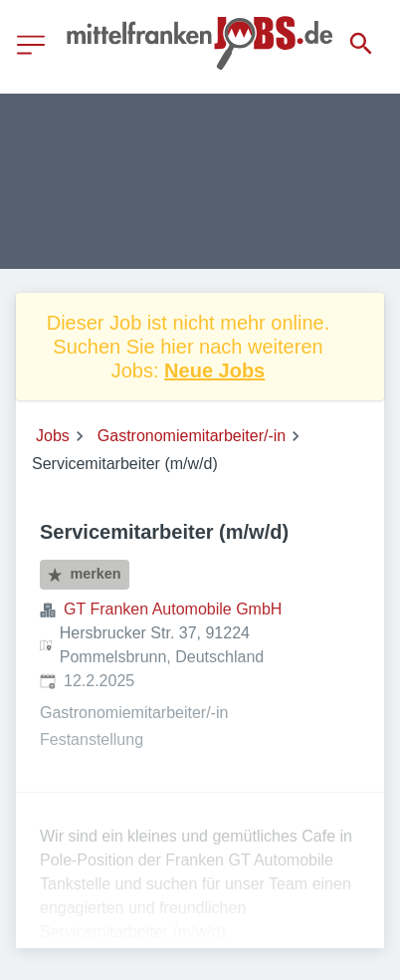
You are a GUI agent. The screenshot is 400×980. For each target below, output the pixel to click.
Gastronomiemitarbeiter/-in (192, 436)
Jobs (53, 436)
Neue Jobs (214, 370)
